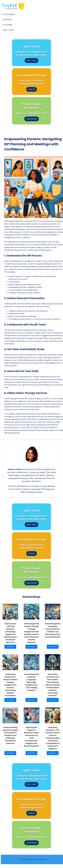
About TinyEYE (8, 30)
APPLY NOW (31, 61)
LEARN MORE (32, 119)
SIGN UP (32, 89)
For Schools (7, 20)
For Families (7, 25)
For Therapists (9, 14)
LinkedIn (35, 486)
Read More (10, 647)
